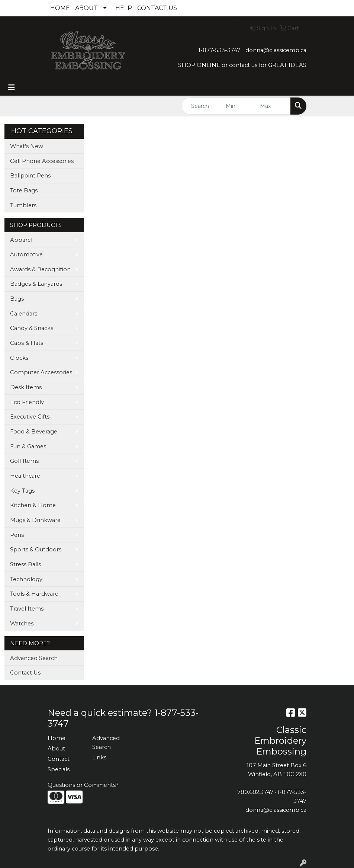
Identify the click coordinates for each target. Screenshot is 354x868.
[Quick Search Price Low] (239, 106)
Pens (17, 535)
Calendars (24, 314)
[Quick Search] (202, 106)
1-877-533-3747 (219, 50)
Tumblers (23, 205)
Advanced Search (34, 658)
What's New (27, 146)
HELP (124, 8)
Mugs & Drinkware (35, 520)
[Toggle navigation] (12, 87)
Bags (17, 299)
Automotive (26, 254)
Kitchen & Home (33, 505)
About (56, 749)
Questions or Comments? (83, 785)
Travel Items (27, 609)
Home (57, 738)
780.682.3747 (255, 792)
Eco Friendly (27, 402)
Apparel (21, 240)
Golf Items (24, 461)
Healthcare (25, 476)
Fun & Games (28, 446)
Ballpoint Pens (30, 176)
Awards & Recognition (40, 269)
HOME (60, 8)
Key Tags (22, 491)
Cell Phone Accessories (42, 161)
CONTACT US (157, 8)
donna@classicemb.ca (276, 50)
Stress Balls (25, 564)
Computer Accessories (41, 372)
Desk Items (26, 387)
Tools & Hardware (34, 594)
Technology (26, 579)
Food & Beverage (34, 432)
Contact (59, 759)
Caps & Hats (27, 343)
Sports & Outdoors (36, 550)
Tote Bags (24, 190)
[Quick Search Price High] (273, 106)
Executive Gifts (30, 417)
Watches (22, 624)
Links (99, 758)
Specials (59, 769)
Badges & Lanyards (36, 284)
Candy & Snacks (32, 328)
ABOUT (86, 8)
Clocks (19, 358)
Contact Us (25, 673)
